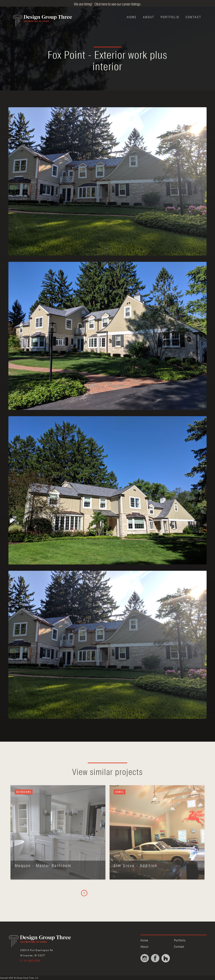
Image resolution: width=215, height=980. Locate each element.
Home (132, 17)
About (149, 17)
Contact (193, 17)
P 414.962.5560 (30, 961)
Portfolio (170, 17)
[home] (38, 20)
